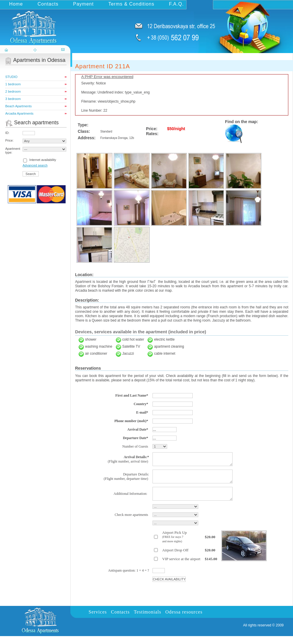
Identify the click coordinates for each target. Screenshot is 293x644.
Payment (83, 4)
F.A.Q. (176, 4)
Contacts (48, 4)
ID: (7, 133)
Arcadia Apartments (19, 113)
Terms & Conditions (131, 4)
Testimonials (148, 620)
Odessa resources (184, 620)
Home (16, 4)
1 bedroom (13, 84)
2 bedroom (13, 91)
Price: (9, 140)
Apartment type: (13, 151)
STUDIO (11, 77)
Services (98, 620)
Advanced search (35, 165)
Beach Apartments (18, 106)
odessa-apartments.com (36, 24)
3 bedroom (13, 99)
